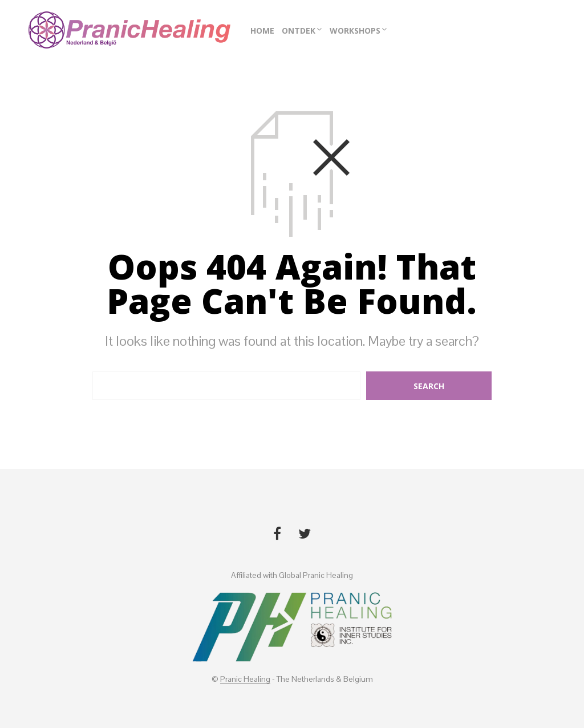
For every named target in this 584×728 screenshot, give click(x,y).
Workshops (355, 31)
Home (262, 31)
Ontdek (299, 31)
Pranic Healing (245, 680)
